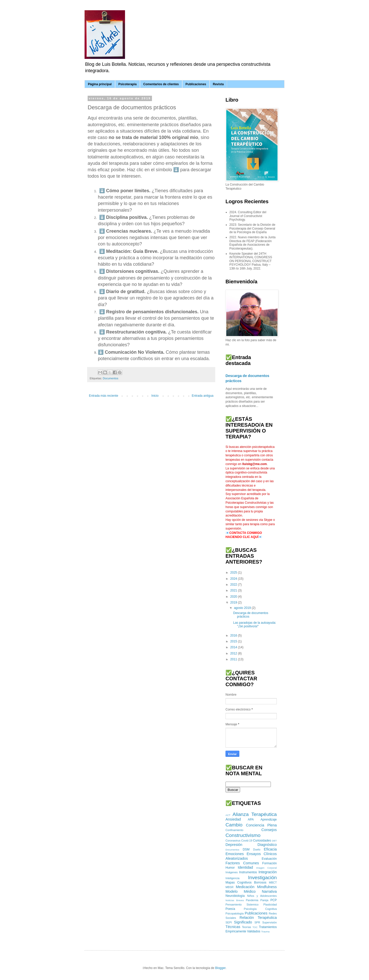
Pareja (264, 900)
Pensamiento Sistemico (242, 904)
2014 (234, 647)
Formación (269, 863)
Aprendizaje (269, 820)
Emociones (235, 854)
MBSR (229, 887)
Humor (230, 868)
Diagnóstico (267, 845)
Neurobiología (235, 896)
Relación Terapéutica (258, 918)
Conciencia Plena (261, 825)
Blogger (220, 968)
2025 (234, 573)
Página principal (100, 84)
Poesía (230, 909)
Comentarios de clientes (161, 84)
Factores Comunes (242, 863)
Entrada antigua (203, 396)
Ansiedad (233, 819)
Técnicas (233, 927)
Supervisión (270, 922)
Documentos (111, 378)
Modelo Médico (241, 891)
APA (251, 820)
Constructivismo (243, 835)
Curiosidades (262, 841)
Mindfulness (267, 887)
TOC (255, 927)
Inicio (155, 396)
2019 (234, 602)
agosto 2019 (243, 608)
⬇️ (102, 191)
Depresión (234, 845)
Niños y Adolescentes (262, 896)
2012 (234, 653)
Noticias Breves (235, 900)
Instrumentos (248, 872)
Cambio (234, 825)
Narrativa (269, 891)
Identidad (245, 867)
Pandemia (252, 900)
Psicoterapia (127, 84)
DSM (246, 849)
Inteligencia (233, 878)
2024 (234, 579)
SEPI (229, 922)
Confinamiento (234, 830)
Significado (243, 922)
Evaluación (269, 859)
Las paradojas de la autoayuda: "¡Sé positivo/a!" (255, 624)
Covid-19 (247, 841)
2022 (234, 585)
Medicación (245, 887)
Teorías (246, 927)
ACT (228, 815)
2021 (234, 590)
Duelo (257, 849)
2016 (234, 636)
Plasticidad (270, 904)
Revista (218, 84)
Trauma (265, 931)
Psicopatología (235, 913)
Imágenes (232, 872)
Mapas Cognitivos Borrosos (246, 882)
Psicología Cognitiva (260, 909)
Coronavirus (233, 841)
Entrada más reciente (104, 396)
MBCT (273, 882)
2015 (234, 641)
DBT (274, 841)
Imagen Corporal (266, 868)
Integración (268, 872)
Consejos (269, 830)
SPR (257, 922)
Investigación (262, 877)
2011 (234, 659)
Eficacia (270, 849)
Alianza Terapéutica (255, 814)
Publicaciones (196, 84)
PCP (274, 900)
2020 (234, 597)
